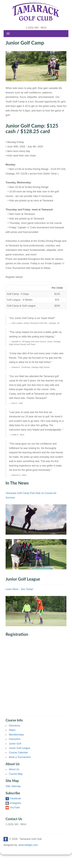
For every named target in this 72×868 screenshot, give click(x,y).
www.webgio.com (28, 845)
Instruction (15, 739)
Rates (12, 730)
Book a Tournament (20, 757)
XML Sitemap (13, 786)
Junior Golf (15, 744)
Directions (15, 726)
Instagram (13, 803)
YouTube (13, 807)
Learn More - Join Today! (19, 589)
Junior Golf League (20, 748)
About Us (14, 769)
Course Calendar (18, 753)
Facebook (13, 798)
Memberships (16, 735)
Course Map (16, 774)
